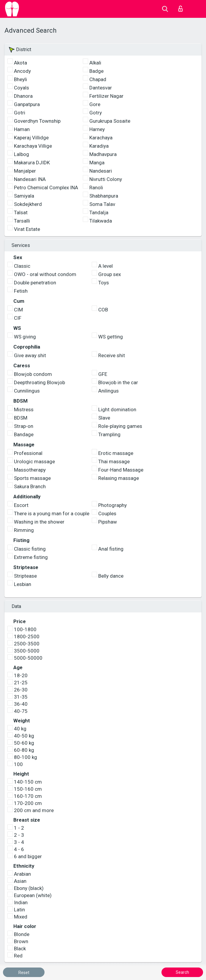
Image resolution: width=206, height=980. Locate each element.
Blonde (22, 934)
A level (106, 266)
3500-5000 (27, 651)
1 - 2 (19, 828)
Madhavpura (103, 154)
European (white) (33, 895)
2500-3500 (27, 644)
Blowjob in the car (118, 382)
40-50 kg (24, 736)
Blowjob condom (33, 374)
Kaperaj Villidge (31, 138)
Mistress (24, 409)
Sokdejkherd (28, 204)
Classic (22, 266)
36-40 (21, 704)
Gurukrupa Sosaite (110, 121)
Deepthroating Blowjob (39, 382)
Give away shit (30, 355)
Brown (21, 941)
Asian (20, 881)
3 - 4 (19, 842)
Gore (95, 104)
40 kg (20, 729)
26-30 (21, 690)
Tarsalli (22, 221)
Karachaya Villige (33, 146)
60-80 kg (24, 750)
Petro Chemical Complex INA (46, 188)
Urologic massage (34, 461)
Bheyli (20, 79)
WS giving (25, 337)
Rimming (24, 530)
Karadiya (99, 146)
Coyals (22, 88)
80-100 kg (26, 757)
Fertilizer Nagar (106, 96)
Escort (21, 505)
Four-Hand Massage (121, 470)
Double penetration (35, 283)
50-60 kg (24, 743)
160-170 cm (28, 796)
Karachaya (101, 138)
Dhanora (23, 96)
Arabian (22, 874)
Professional (28, 453)
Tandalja (99, 212)
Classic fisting (30, 549)
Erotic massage (116, 453)
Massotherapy (30, 470)
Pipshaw (108, 522)
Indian (21, 902)
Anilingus (108, 391)
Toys (104, 283)
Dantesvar (101, 88)
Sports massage (32, 478)
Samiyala (24, 196)
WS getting (111, 337)
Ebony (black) (29, 888)
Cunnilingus (27, 391)
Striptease (25, 576)
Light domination (117, 409)
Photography (112, 505)
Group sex (110, 274)
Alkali (95, 63)
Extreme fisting (31, 557)
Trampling (109, 434)
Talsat (21, 212)
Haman (22, 129)
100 (18, 764)
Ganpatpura (27, 104)
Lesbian (23, 584)
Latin (19, 910)
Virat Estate (27, 229)
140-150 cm (28, 782)
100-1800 (25, 629)
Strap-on (24, 426)
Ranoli (96, 188)
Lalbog (22, 154)
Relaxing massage (119, 478)
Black (20, 949)
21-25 (21, 683)
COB (103, 310)
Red (18, 956)
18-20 (21, 675)
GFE (103, 374)
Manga (97, 163)
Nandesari (101, 171)
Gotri (20, 113)
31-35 (21, 697)
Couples (107, 513)
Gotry (96, 113)
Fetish (21, 291)
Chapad (98, 79)
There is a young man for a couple (52, 513)
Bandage (24, 434)
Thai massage (114, 461)
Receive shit (112, 355)
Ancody (22, 71)
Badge (96, 71)
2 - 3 (19, 835)
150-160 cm (28, 789)
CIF (18, 318)
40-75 (21, 711)
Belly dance (111, 576)
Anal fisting (111, 549)
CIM (18, 310)
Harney (97, 129)
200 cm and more (34, 810)
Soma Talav (102, 204)
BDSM (21, 418)
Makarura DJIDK (32, 163)
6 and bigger (28, 856)
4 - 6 (19, 849)
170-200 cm (28, 803)
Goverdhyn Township (37, 121)
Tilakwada (101, 221)
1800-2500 (27, 636)
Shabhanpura (104, 196)
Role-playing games (120, 426)
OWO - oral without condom (45, 274)
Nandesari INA (30, 179)
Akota (20, 63)
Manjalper (25, 171)
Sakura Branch (30, 486)
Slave (104, 418)
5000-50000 (28, 658)
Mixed (21, 917)
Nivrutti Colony (106, 179)
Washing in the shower (39, 522)
